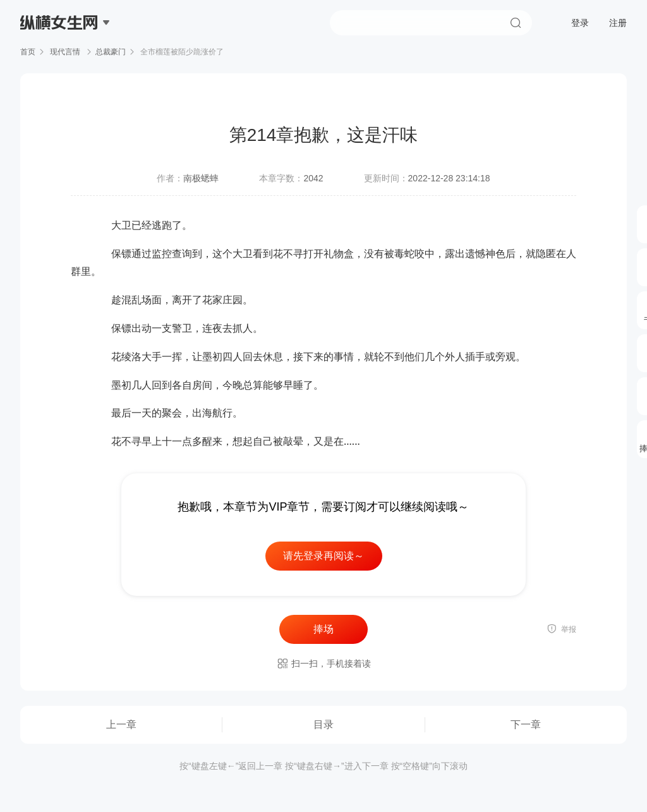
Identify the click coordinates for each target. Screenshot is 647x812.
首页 (28, 52)
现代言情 (65, 52)
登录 (580, 23)
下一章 (526, 724)
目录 (323, 724)
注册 (618, 23)
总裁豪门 (111, 52)
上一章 (121, 724)
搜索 (516, 23)
